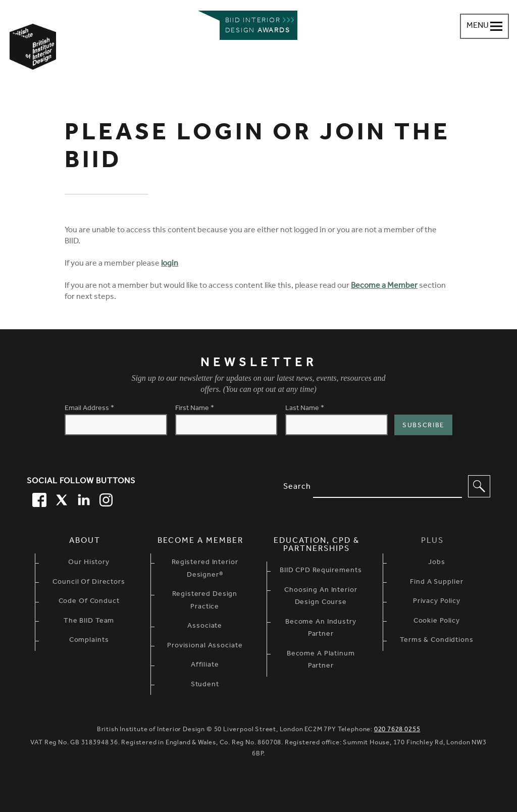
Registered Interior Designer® (205, 569)
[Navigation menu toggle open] (484, 26)
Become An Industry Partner (321, 629)
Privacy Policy (437, 602)
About (85, 541)
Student (205, 685)
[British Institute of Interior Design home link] (33, 60)
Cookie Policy (437, 622)
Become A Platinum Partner (321, 661)
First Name (195, 409)
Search (297, 487)
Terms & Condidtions (437, 641)
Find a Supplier (436, 583)
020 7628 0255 (397, 730)
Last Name (305, 409)
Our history (89, 563)
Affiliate (205, 666)
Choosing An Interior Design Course (321, 597)
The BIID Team (89, 622)
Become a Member (384, 286)
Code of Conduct (89, 602)
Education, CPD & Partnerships (317, 545)
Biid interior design (258, 26)
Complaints (89, 641)
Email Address (89, 409)
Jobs (437, 563)
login (170, 264)
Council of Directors (89, 583)
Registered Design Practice (205, 601)
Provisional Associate (205, 646)
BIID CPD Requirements (321, 571)
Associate (205, 627)
